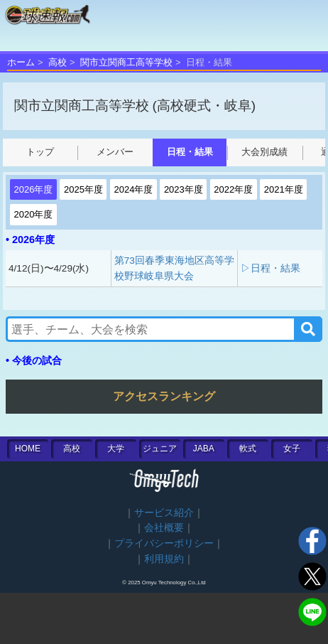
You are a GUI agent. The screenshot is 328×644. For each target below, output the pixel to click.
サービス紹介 (164, 513)
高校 (58, 62)
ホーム (21, 62)
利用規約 (164, 559)
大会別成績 (264, 152)
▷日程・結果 (270, 268)
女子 (292, 449)
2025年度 (83, 189)
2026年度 (34, 189)
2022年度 (233, 189)
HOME (28, 449)
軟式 (248, 449)
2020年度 (34, 214)
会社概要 (164, 528)
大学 (116, 449)
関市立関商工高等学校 (126, 62)
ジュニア (160, 449)
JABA (204, 449)
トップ (40, 152)
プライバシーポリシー (164, 543)
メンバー (115, 152)
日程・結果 (190, 152)
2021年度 (284, 189)
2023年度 (184, 189)
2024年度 (133, 189)
